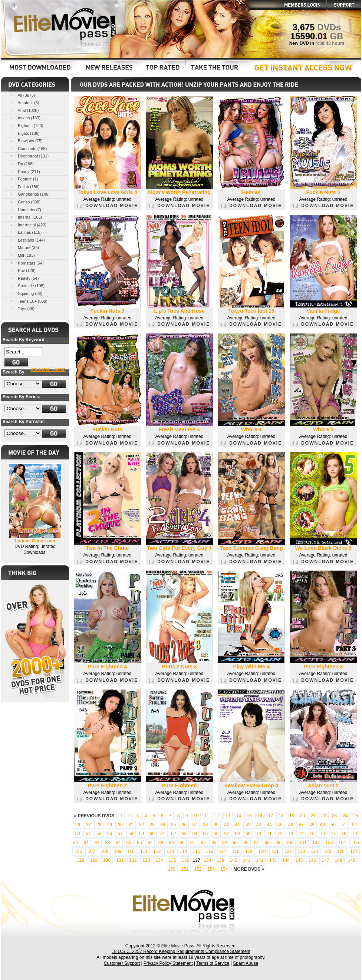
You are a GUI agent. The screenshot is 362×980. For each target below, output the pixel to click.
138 (207, 860)
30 (120, 825)
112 (157, 851)
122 (288, 851)
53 (78, 834)
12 (217, 816)
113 (170, 851)
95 (235, 843)
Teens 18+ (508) (28, 301)
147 (325, 860)
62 (173, 834)
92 (203, 843)
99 (278, 843)
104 (342, 843)
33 (152, 825)
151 (185, 869)
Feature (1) (24, 179)
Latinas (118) (25, 232)
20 (302, 816)
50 (333, 825)
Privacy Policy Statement (168, 963)
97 (256, 843)
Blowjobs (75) (26, 141)
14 (239, 816)
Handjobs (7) (25, 210)
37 (195, 825)
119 (249, 851)
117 (223, 851)
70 (259, 834)
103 (329, 843)
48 (312, 825)
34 (163, 825)
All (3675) (22, 95)
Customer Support (122, 963)
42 (248, 825)
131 (120, 860)
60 (152, 834)
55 (99, 834)
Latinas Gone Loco (35, 541)
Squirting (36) (26, 293)
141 (247, 860)
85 (129, 843)
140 (234, 860)
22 (324, 816)
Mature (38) (24, 247)
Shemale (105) (27, 285)
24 (345, 816)
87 (150, 843)
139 (220, 860)
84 (118, 843)
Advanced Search (48, 369)
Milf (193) (22, 255)
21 (313, 816)
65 (205, 834)
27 (88, 825)
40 (227, 825)
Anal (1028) (24, 110)
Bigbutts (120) (26, 125)
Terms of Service (213, 963)
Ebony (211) (25, 171)
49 (322, 825)
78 (344, 834)
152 (198, 869)
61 (163, 834)
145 (299, 860)
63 (184, 834)
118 (236, 851)
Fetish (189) (24, 187)
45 (280, 825)
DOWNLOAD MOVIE (107, 206)
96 (246, 843)
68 (237, 834)
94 (225, 843)
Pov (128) (22, 270)
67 (227, 834)
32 (141, 825)
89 (171, 843)
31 (131, 825)
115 (196, 851)
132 (133, 860)
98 (267, 843)
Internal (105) (26, 217)
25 (356, 816)
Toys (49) (22, 308)
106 (78, 851)
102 (316, 843)
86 (139, 843)
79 (354, 834)
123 (301, 851)
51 (344, 825)
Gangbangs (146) (29, 194)
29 (110, 825)
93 (214, 843)
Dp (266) (22, 164)
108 (105, 851)
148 (339, 860)
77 (333, 834)
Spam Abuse (246, 963)
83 (107, 843)
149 (352, 860)
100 (290, 843)
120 (262, 851)
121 (275, 851)
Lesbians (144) (27, 240)
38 (205, 825)
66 (216, 834)
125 (328, 851)
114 (183, 851)
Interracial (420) (28, 225)
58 (131, 834)
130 (107, 860)
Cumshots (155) (28, 148)
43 (259, 825)
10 (196, 816)
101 (303, 843)
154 (224, 869)
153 (211, 869)
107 (91, 851)
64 (195, 834)
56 (110, 834)
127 (354, 851)
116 (210, 851)
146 (312, 860)
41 (237, 825)
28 (99, 825)
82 (97, 843)
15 (249, 816)
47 (301, 825)
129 (93, 860)
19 (292, 816)
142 (260, 860)
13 (228, 816)
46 (291, 825)
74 (301, 834)
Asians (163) (25, 118)
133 (146, 860)
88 (161, 843)
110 (131, 851)
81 (86, 843)
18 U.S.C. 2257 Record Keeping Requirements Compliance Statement (181, 951)
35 (173, 825)
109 (118, 851)
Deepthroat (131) (29, 156)
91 (193, 843)
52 (354, 825)
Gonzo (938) (25, 202)
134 (159, 860)
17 (271, 816)
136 (185, 860)
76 (322, 834)
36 (184, 825)
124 (315, 851)
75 (312, 834)
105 (355, 843)
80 (75, 843)
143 (273, 860)
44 (269, 825)
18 (281, 816)
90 (182, 843)
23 (334, 816)
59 (141, 834)
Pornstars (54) (27, 263)
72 (280, 834)
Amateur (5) (24, 102)
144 (286, 860)
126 (341, 851)
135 (172, 860)
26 (78, 825)
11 (206, 816)
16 (260, 816)
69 (248, 834)
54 (88, 834)
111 (144, 851)
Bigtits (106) (24, 133)
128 (80, 860)
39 (216, 825)
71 (269, 834)
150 (172, 869)
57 (120, 834)
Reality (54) (24, 278)
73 (291, 834)
